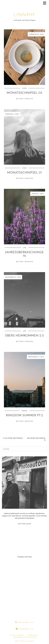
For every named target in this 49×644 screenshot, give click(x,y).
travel (25, 411)
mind (24, 88)
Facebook (24, 629)
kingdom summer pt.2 (25, 416)
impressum (33, 635)
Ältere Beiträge (13, 438)
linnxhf (25, 15)
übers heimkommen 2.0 (24, 336)
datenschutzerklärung (25, 637)
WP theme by (24, 641)
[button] (45, 3)
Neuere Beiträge (36, 439)
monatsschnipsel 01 (25, 173)
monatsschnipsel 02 (24, 93)
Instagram (24, 622)
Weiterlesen (24, 524)
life (25, 248)
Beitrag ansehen (25, 99)
